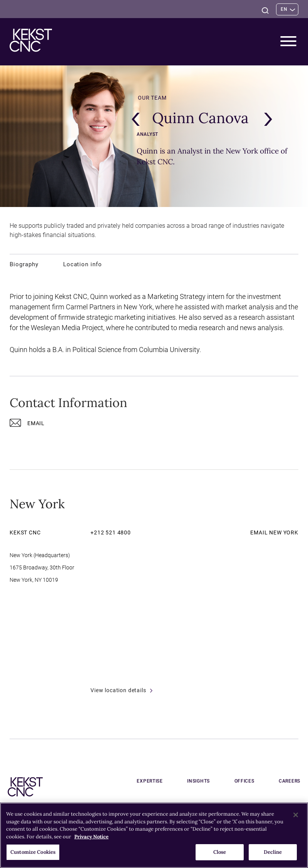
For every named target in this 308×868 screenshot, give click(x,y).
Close (220, 852)
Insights (217, 781)
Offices (253, 781)
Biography (24, 264)
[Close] (296, 815)
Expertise (177, 781)
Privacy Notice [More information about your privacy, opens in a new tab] (91, 837)
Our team (152, 98)
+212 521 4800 (111, 532)
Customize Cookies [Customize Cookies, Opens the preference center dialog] (33, 852)
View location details (121, 690)
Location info (83, 264)
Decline (273, 852)
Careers (290, 781)
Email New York (274, 532)
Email (27, 425)
